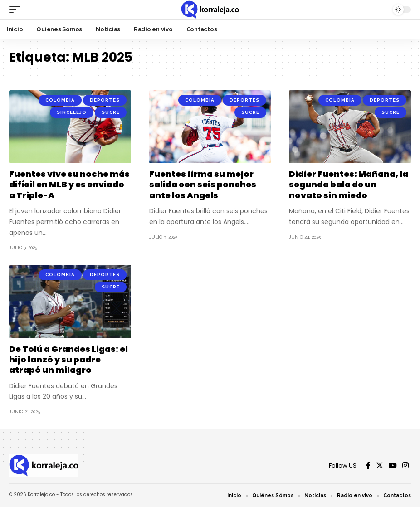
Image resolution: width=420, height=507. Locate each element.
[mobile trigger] (17, 10)
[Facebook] (368, 466)
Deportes (105, 100)
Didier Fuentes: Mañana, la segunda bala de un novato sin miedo (349, 185)
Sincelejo (72, 112)
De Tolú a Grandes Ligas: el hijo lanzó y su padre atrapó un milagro (68, 360)
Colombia (60, 100)
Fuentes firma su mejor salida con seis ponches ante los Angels (203, 185)
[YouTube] (393, 466)
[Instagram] (405, 466)
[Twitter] (380, 466)
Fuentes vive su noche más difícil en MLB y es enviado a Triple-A (69, 185)
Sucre (111, 112)
